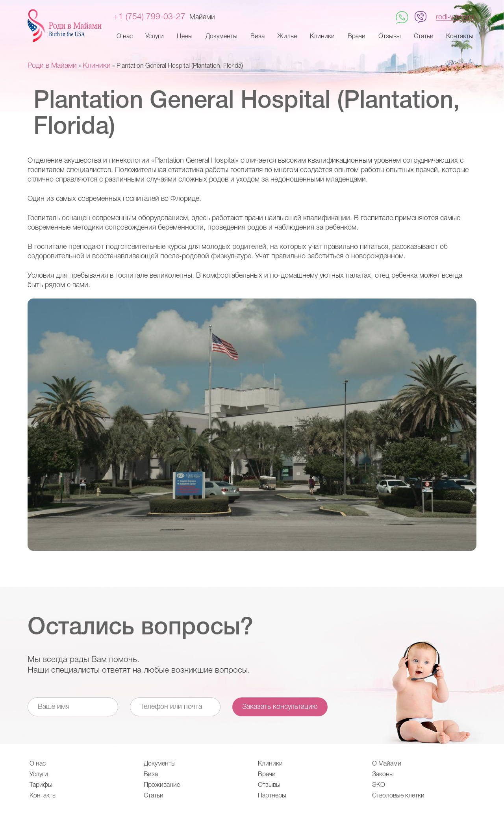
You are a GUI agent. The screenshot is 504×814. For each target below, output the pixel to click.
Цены (185, 37)
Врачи (357, 37)
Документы (221, 37)
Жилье (287, 37)
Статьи (424, 37)
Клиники (322, 37)
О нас (125, 37)
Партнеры (272, 796)
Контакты (460, 37)
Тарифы (41, 785)
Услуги (155, 37)
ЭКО (379, 785)
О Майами (387, 764)
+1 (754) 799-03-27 (149, 17)
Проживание (162, 785)
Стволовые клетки (398, 796)
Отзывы (390, 37)
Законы (383, 775)
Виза (258, 37)
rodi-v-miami (455, 17)
